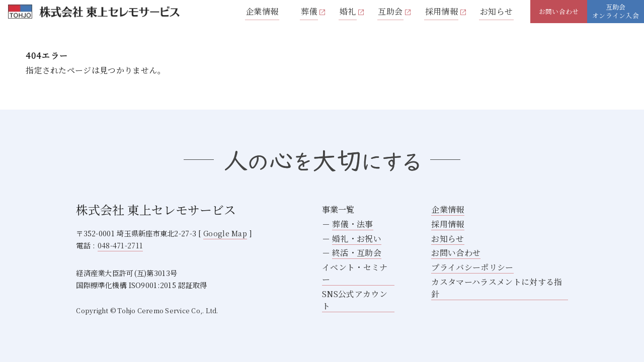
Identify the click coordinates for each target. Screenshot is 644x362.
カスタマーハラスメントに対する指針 (497, 288)
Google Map (225, 233)
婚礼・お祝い (357, 239)
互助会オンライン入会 (616, 11)
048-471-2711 (120, 245)
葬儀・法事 (353, 224)
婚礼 (348, 11)
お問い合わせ (559, 11)
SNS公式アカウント (355, 300)
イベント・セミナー (355, 273)
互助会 (390, 11)
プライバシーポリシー (472, 267)
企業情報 (262, 11)
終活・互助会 (357, 253)
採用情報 (441, 11)
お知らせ (496, 11)
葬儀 (309, 11)
